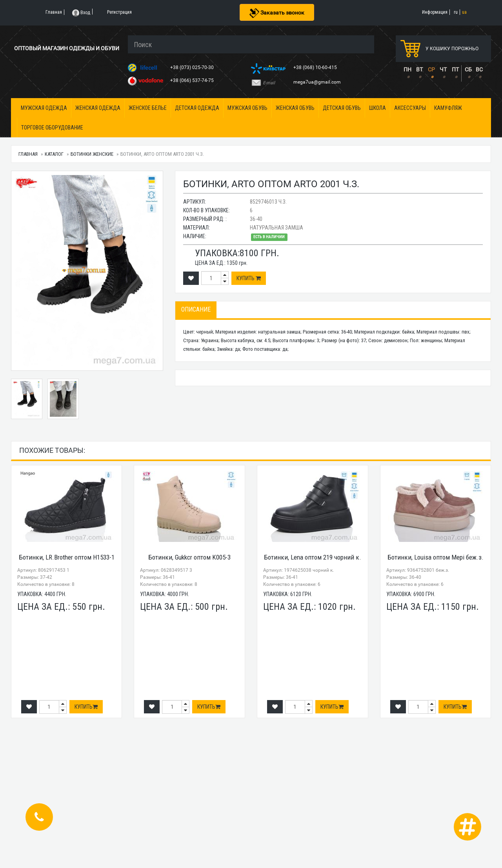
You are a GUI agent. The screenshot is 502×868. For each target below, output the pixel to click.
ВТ (419, 69)
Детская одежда (197, 108)
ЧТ (443, 69)
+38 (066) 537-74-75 (193, 80)
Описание (196, 309)
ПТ (455, 69)
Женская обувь (295, 108)
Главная (28, 154)
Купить (249, 278)
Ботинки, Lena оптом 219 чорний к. (313, 557)
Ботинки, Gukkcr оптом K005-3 (189, 557)
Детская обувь (342, 108)
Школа (377, 108)
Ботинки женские (92, 154)
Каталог (54, 154)
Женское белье (148, 108)
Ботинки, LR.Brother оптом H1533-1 (67, 557)
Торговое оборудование (52, 128)
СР (431, 69)
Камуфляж (448, 108)
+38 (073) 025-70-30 (193, 67)
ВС (479, 69)
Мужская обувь (247, 108)
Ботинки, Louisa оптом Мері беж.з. (436, 557)
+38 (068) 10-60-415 (316, 67)
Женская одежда (98, 108)
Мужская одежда (44, 108)
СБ (468, 69)
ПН (407, 69)
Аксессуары (410, 108)
